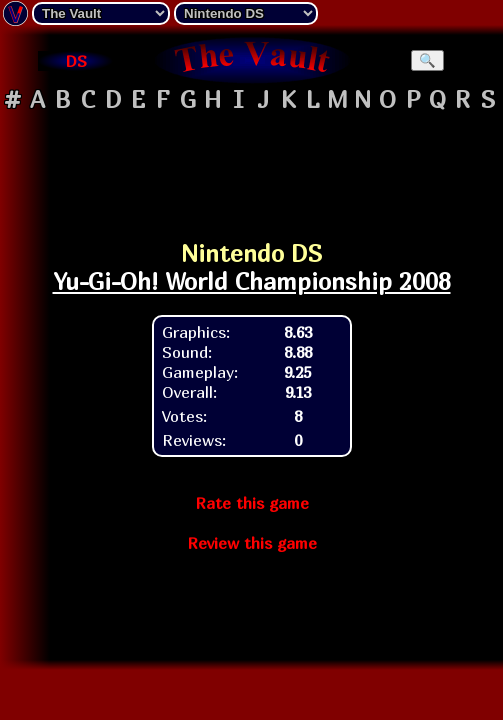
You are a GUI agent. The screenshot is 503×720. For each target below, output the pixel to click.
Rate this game (252, 503)
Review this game (252, 543)
